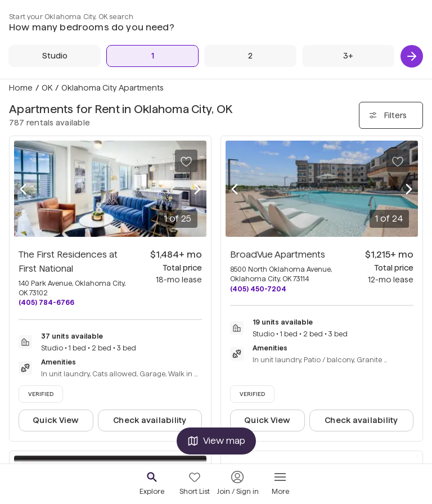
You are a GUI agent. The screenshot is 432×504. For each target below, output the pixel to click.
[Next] (412, 56)
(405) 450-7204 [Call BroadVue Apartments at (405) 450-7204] (258, 289)
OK (47, 88)
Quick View (56, 420)
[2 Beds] (250, 56)
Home (21, 88)
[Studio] (55, 56)
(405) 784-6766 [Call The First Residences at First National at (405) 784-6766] (46, 302)
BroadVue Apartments (278, 255)
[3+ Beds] (348, 56)
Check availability (150, 420)
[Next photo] (197, 189)
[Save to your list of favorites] (186, 161)
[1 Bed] (152, 56)
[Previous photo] (23, 189)
